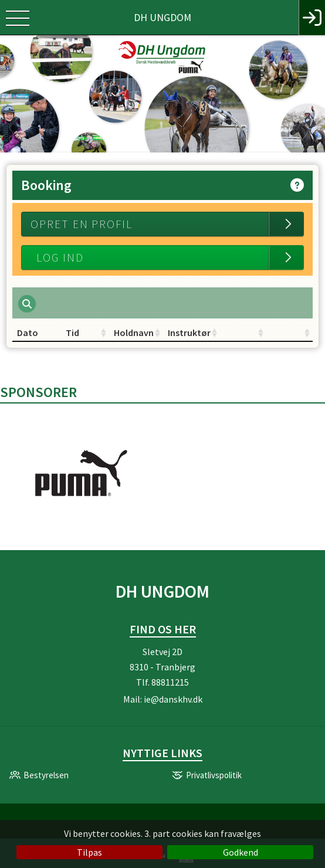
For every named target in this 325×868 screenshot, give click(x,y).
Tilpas (89, 852)
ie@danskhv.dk (173, 699)
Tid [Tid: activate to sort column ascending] (72, 333)
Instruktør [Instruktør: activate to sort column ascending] (189, 333)
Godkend (241, 852)
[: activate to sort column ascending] (243, 333)
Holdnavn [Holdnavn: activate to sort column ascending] (134, 333)
